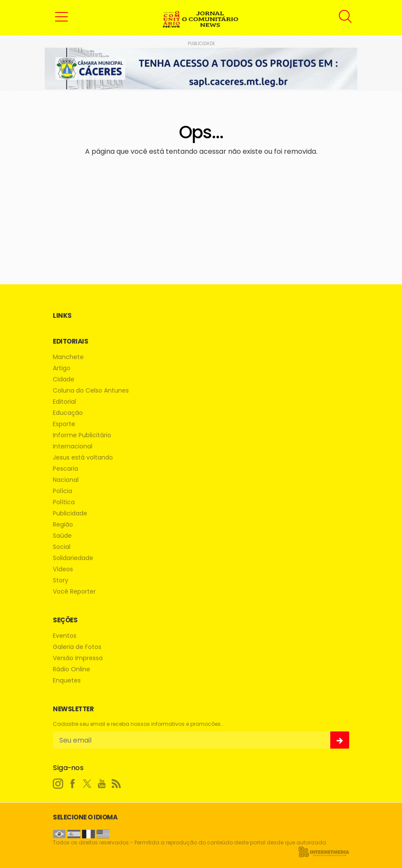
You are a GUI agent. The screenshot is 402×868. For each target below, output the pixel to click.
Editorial (64, 402)
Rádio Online (72, 669)
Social (62, 547)
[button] (61, 16)
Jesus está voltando (83, 458)
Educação (68, 413)
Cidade (64, 379)
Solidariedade (73, 558)
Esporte (64, 424)
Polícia (62, 491)
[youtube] (102, 784)
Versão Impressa (78, 658)
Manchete (68, 357)
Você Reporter (74, 592)
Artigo (62, 368)
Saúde (62, 536)
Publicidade (70, 513)
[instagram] (58, 784)
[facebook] (73, 784)
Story (61, 580)
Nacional (66, 480)
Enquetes (67, 681)
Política (64, 502)
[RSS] (116, 784)
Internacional (73, 446)
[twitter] (87, 784)
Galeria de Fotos (77, 647)
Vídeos (63, 569)
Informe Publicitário (82, 435)
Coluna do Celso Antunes (91, 391)
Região (63, 525)
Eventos (65, 636)
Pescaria (65, 469)
